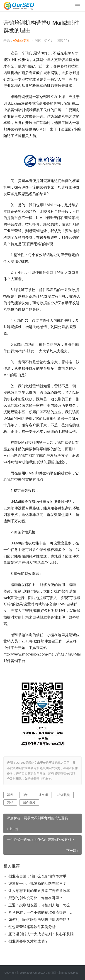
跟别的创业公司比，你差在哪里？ (36, 898)
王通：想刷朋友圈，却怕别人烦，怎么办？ (41, 905)
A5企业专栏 (21, 40)
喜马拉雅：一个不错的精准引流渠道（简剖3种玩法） (41, 912)
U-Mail (43, 795)
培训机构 (64, 795)
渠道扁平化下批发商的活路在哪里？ (37, 883)
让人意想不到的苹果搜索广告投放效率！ (41, 891)
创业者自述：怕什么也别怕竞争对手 (37, 876)
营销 (10, 803)
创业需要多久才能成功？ (28, 941)
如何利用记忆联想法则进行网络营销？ (39, 920)
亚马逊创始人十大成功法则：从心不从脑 (41, 934)
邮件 (26, 795)
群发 (10, 795)
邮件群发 (29, 803)
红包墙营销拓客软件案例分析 (32, 927)
